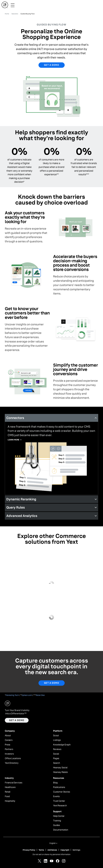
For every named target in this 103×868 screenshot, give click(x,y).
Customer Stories (61, 792)
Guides (57, 825)
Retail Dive (40, 695)
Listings (57, 740)
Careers (9, 740)
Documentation (61, 830)
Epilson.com (27, 695)
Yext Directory (12, 763)
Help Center (59, 816)
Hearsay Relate (60, 772)
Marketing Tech (12, 695)
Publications (59, 787)
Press (8, 745)
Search (57, 763)
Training (57, 821)
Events (56, 796)
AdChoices (52, 850)
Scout (56, 736)
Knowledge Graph (62, 745)
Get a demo (52, 65)
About (8, 736)
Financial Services (14, 783)
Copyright (65, 850)
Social (56, 754)
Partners (9, 749)
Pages (56, 758)
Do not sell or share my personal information (51, 854)
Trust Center (59, 801)
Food (7, 796)
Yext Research (60, 806)
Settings (76, 850)
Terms (41, 850)
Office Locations (13, 758)
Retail (8, 792)
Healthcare (10, 787)
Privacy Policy (29, 850)
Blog (55, 783)
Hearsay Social (60, 768)
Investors (9, 754)
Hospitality (10, 801)
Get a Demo (52, 683)
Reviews (57, 749)
